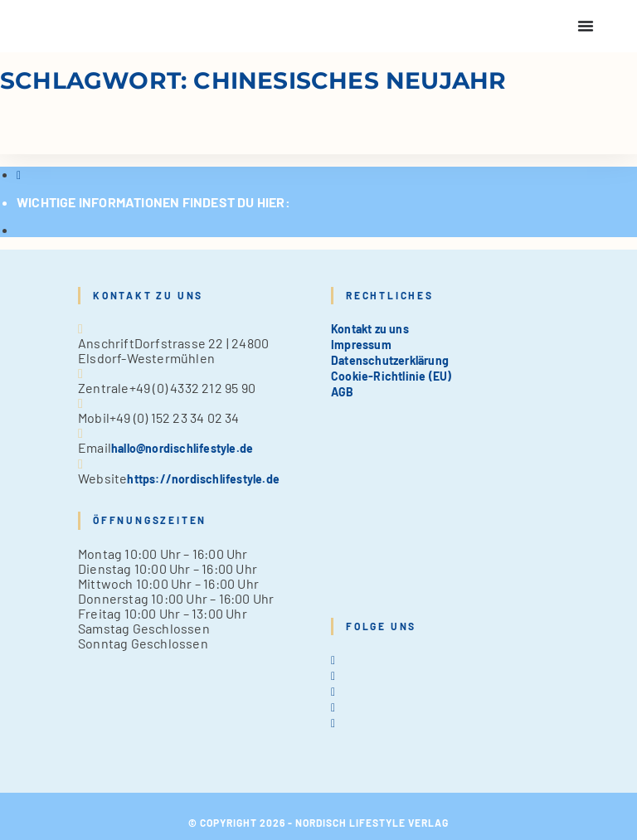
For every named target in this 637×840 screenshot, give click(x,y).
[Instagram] (333, 691)
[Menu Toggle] (586, 26)
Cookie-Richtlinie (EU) (391, 376)
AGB (343, 392)
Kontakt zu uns (370, 329)
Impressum (361, 345)
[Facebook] (333, 675)
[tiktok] (333, 723)
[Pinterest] (333, 707)
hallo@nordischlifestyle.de (182, 448)
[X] (333, 660)
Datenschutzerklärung (390, 360)
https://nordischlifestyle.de (203, 479)
